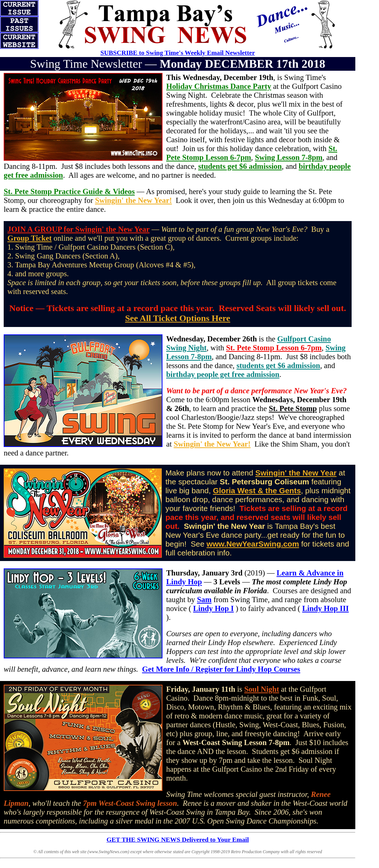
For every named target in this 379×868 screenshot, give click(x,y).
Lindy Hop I (214, 608)
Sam (204, 599)
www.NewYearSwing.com (253, 544)
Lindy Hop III (325, 608)
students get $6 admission (240, 166)
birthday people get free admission (223, 374)
